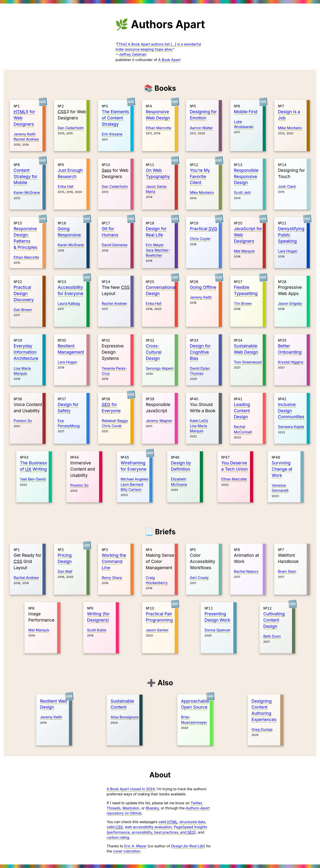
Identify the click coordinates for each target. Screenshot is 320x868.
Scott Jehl (242, 192)
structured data (192, 822)
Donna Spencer (217, 630)
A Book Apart (169, 60)
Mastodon (131, 808)
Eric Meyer (155, 245)
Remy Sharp (112, 578)
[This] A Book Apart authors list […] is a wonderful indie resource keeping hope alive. (158, 47)
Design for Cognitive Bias (200, 352)
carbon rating (118, 837)
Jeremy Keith (25, 134)
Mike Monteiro (290, 128)
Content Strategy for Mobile (25, 176)
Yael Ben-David (33, 479)
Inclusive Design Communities (291, 411)
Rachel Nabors (246, 571)
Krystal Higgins (291, 362)
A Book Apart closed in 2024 (131, 789)
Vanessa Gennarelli (280, 488)
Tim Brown (243, 303)
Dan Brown (23, 310)
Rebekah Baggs (115, 421)
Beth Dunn (272, 636)
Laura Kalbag (69, 303)
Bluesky (152, 808)
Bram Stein (287, 571)
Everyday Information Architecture (26, 352)
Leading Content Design (242, 411)
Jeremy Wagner (159, 421)
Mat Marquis (244, 251)
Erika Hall (66, 186)
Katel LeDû (199, 421)
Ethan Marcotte (159, 128)
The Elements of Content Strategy (115, 118)
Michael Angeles (135, 479)
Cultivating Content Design (274, 620)
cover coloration (127, 851)
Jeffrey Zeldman (133, 54)
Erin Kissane (112, 134)
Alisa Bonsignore (125, 717)
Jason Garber (157, 630)
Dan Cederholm (71, 128)
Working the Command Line (114, 561)
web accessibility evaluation (148, 827)
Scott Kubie (97, 630)
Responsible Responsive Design (246, 176)
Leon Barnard (132, 484)
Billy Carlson (131, 489)
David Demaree (115, 245)
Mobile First (246, 112)
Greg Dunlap (262, 729)
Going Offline (203, 287)
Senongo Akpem (160, 368)
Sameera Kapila (291, 427)
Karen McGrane (27, 192)
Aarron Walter (201, 128)
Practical (203, 229)
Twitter (196, 803)
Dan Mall (65, 571)
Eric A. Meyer (135, 846)
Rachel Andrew (26, 139)
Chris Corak (112, 426)
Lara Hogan (288, 251)
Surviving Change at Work (282, 469)
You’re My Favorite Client (200, 176)
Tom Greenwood (248, 362)
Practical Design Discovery (24, 293)
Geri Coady (199, 578)
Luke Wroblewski (244, 124)
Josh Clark (287, 186)
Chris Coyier (200, 239)
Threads (114, 808)
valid (168, 822)
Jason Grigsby (290, 303)
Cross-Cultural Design (154, 352)
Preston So (23, 421)
